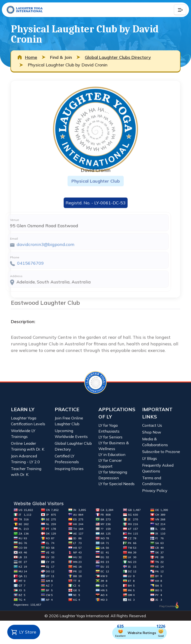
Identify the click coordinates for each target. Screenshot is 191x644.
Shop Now (152, 432)
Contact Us (152, 425)
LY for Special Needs (117, 484)
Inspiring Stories (69, 469)
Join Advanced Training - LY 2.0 (25, 459)
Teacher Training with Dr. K (26, 472)
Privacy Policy (155, 490)
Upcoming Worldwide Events (71, 434)
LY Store (24, 632)
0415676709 (21, 263)
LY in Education (112, 454)
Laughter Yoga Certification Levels (28, 421)
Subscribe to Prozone (161, 452)
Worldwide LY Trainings (23, 434)
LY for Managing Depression (113, 475)
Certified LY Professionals (67, 459)
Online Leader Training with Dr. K (28, 446)
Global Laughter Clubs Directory (118, 57)
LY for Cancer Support (110, 463)
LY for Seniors (110, 437)
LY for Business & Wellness (114, 446)
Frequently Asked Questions (158, 468)
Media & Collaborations (155, 442)
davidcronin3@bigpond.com (36, 244)
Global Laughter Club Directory (73, 446)
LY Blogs (150, 458)
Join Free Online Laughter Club (69, 421)
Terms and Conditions (152, 481)
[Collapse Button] (180, 10)
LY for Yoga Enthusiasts (109, 428)
